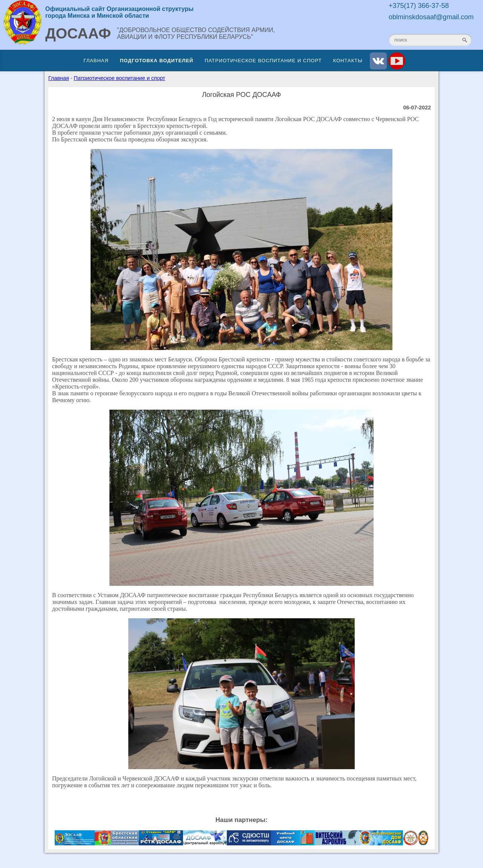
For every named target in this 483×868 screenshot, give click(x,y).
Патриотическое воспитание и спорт (263, 61)
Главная (96, 61)
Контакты (348, 61)
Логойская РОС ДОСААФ (241, 95)
